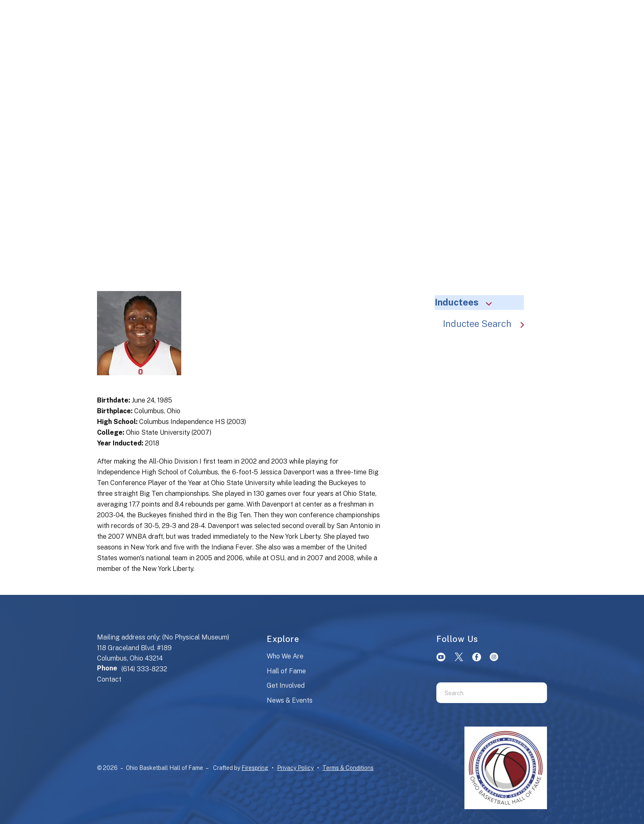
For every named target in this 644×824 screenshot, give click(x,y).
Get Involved (286, 685)
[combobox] (481, 693)
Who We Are (285, 656)
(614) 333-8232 (144, 669)
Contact (109, 679)
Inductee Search (488, 324)
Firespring (255, 768)
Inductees (467, 302)
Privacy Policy (295, 768)
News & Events (290, 700)
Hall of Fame (286, 671)
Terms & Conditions (348, 768)
